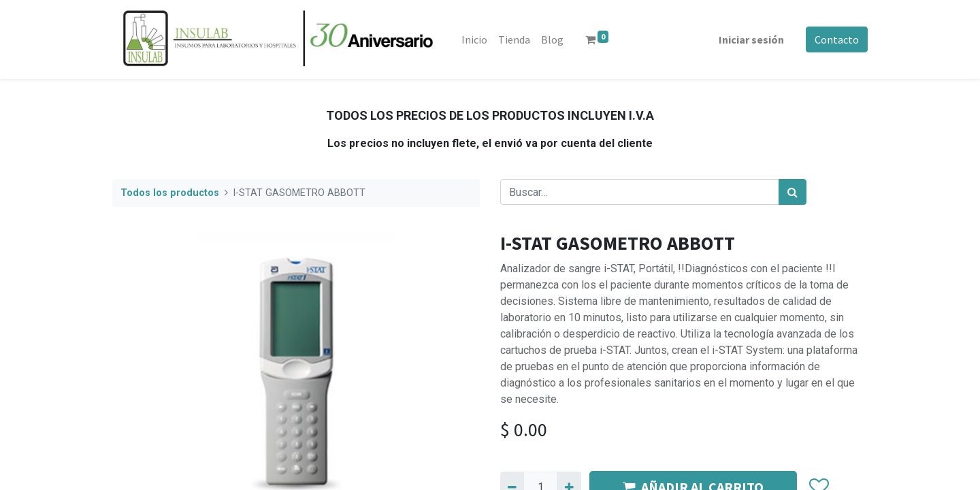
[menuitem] (474, 39)
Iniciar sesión (751, 39)
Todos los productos (170, 193)
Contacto (837, 39)
